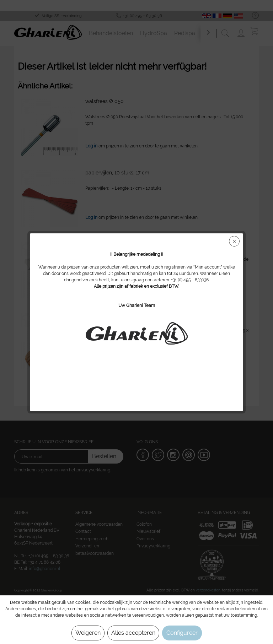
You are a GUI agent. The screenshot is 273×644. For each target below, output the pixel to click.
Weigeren (88, 633)
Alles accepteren (133, 633)
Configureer (182, 633)
